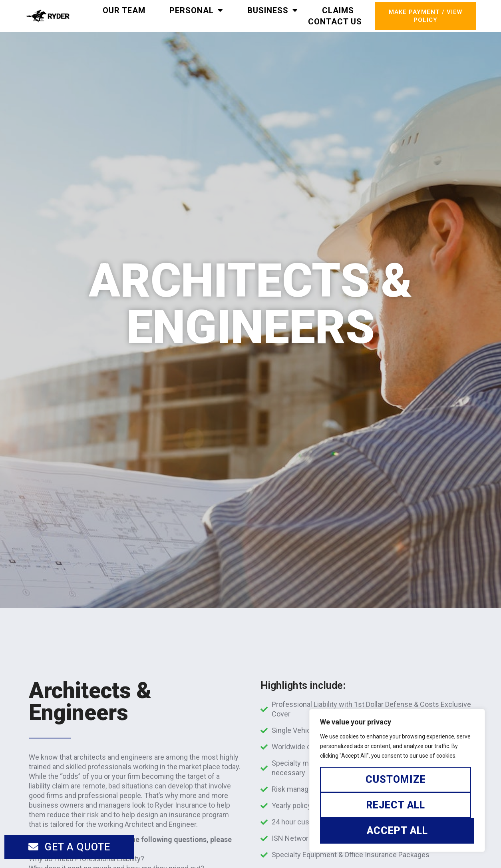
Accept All (397, 831)
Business (273, 10)
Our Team (124, 10)
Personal (196, 10)
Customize (396, 779)
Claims (338, 10)
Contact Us (335, 22)
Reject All (396, 805)
